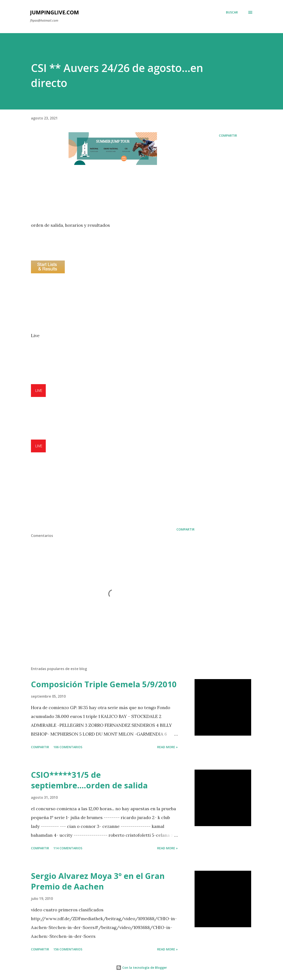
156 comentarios (68, 949)
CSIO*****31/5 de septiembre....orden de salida (89, 780)
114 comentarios (68, 848)
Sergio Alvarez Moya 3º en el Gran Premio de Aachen (98, 881)
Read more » (167, 747)
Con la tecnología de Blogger (141, 968)
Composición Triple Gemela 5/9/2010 (104, 684)
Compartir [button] (228, 135)
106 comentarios (68, 747)
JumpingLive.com (54, 12)
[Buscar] (232, 12)
